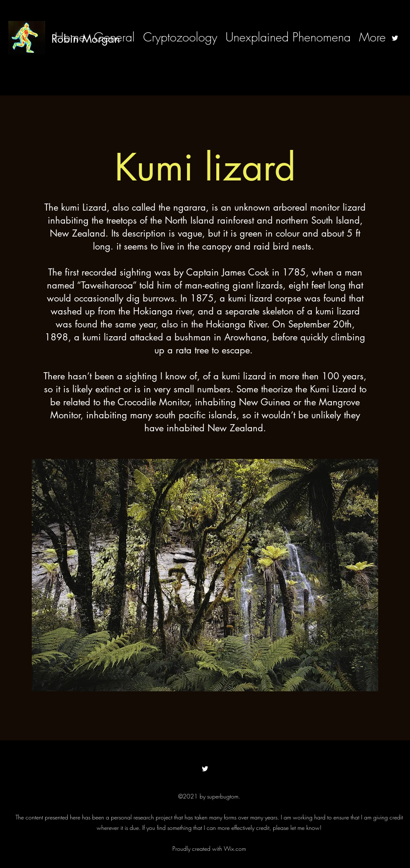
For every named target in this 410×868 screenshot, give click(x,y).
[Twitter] (395, 38)
